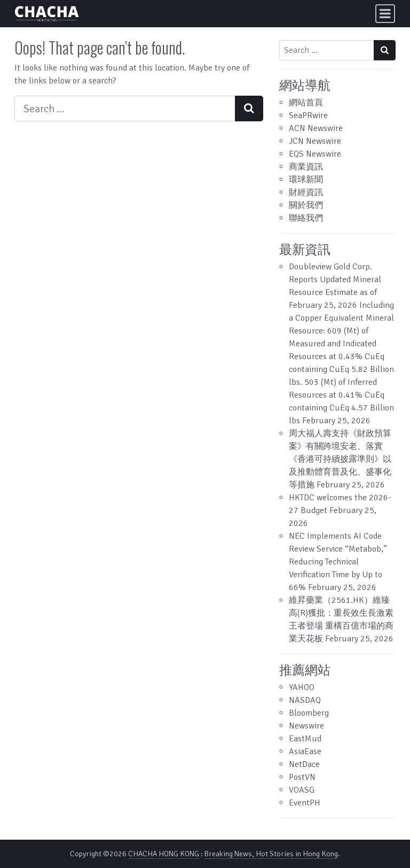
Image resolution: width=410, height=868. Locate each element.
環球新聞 (306, 180)
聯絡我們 (306, 218)
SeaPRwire (308, 115)
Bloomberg (309, 713)
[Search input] (125, 108)
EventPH (305, 803)
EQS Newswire (315, 154)
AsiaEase (305, 751)
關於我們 (306, 205)
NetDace (304, 764)
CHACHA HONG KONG (164, 854)
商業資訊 (306, 167)
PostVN (302, 777)
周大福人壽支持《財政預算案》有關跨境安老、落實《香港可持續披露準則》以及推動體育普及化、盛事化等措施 (340, 459)
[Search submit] (249, 108)
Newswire (306, 726)
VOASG (302, 790)
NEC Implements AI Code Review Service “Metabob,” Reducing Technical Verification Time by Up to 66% (338, 562)
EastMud (305, 739)
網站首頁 (306, 103)
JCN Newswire (315, 141)
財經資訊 (306, 192)
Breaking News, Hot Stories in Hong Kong (271, 854)
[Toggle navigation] (385, 14)
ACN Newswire (316, 128)
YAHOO (302, 687)
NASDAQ (305, 700)
